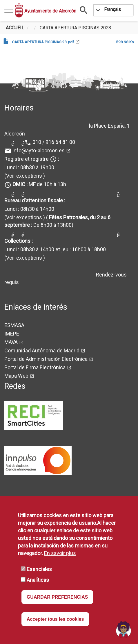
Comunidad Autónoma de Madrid (42, 350)
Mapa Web (16, 376)
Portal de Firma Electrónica (35, 367)
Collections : (19, 241)
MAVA (11, 342)
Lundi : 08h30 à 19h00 (29, 167)
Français (112, 9)
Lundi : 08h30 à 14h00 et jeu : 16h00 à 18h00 (55, 249)
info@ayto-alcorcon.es (39, 150)
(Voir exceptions (23, 176)
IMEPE (12, 334)
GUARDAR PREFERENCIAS (57, 597)
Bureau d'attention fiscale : (35, 200)
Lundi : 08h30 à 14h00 (29, 209)
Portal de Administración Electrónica (46, 359)
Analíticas (38, 580)
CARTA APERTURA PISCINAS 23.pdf (43, 42)
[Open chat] (124, 629)
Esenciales (39, 569)
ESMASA (14, 325)
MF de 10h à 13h (39, 184)
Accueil (15, 28)
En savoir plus (60, 553)
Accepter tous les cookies (55, 619)
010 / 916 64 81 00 (54, 142)
